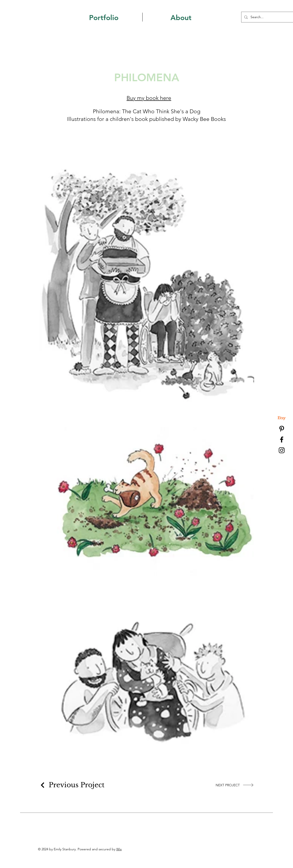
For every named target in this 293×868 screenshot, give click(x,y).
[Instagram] (282, 450)
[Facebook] (282, 439)
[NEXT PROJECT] (235, 785)
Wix (119, 849)
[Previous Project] (72, 785)
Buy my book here (149, 98)
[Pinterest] (282, 429)
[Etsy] (282, 418)
